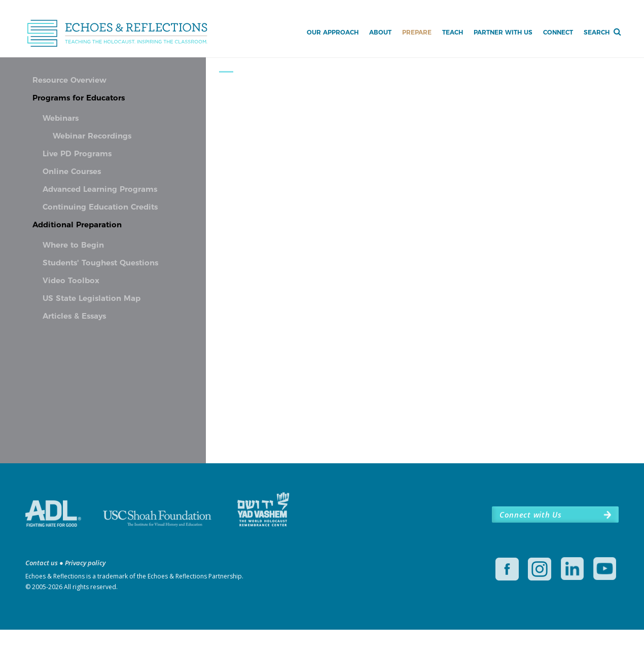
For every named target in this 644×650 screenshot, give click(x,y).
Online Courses (72, 172)
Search (597, 32)
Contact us (42, 583)
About (380, 32)
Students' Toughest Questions (100, 263)
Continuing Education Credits (100, 208)
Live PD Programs (77, 154)
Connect (558, 32)
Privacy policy (85, 583)
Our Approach (333, 32)
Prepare (417, 32)
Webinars (61, 119)
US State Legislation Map (92, 299)
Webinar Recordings (92, 136)
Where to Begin (73, 246)
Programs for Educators (79, 98)
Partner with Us (503, 32)
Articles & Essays (74, 317)
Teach (453, 32)
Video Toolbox (71, 281)
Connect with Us (530, 535)
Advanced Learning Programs (100, 190)
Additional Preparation (77, 225)
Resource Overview (69, 81)
